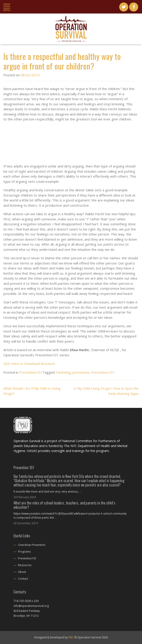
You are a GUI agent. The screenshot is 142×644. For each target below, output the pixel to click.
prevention (81, 372)
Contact (23, 579)
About (22, 572)
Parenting (63, 372)
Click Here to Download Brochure (29, 364)
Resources (25, 565)
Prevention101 (31, 372)
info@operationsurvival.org (31, 606)
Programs (24, 552)
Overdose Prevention (32, 545)
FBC (71, 637)
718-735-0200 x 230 (26, 601)
